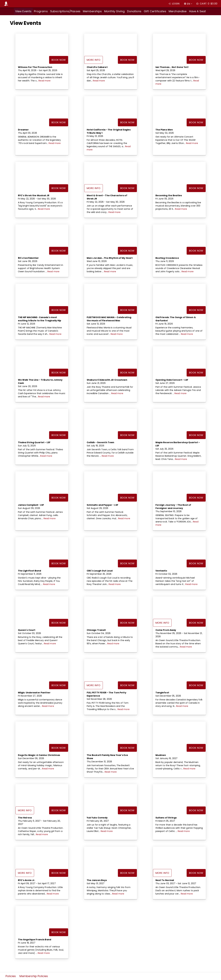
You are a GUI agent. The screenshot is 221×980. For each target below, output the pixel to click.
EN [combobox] (188, 4)
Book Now (59, 60)
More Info (94, 60)
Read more (45, 81)
